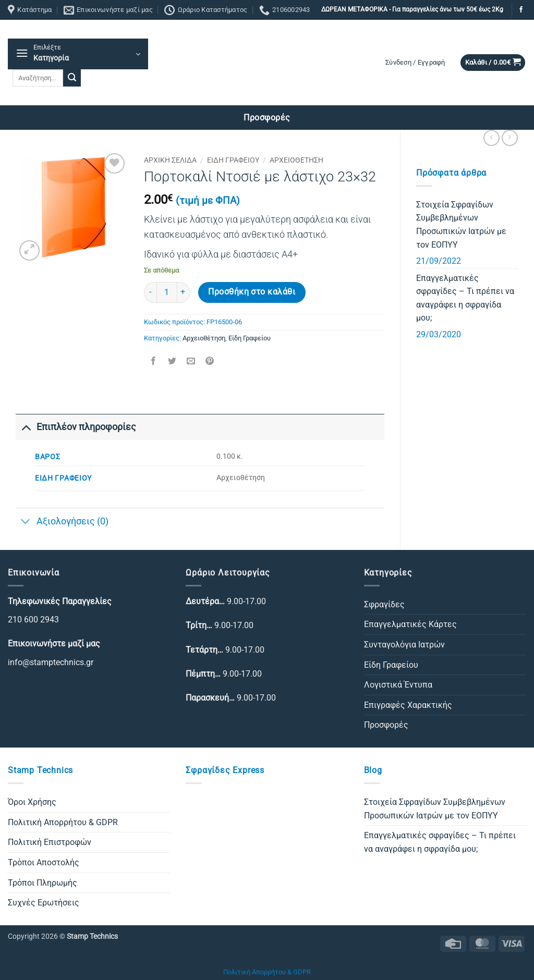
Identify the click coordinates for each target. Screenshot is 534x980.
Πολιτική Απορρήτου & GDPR (63, 822)
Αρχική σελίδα (170, 160)
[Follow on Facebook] (521, 10)
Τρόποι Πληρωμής (43, 883)
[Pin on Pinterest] (210, 362)
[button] (78, 54)
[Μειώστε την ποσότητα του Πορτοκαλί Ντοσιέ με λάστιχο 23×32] (150, 292)
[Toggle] (26, 427)
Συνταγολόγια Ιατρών (404, 645)
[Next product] (491, 138)
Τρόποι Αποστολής (44, 862)
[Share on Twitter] (172, 362)
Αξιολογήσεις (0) (62, 523)
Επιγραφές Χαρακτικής (408, 705)
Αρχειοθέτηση (296, 160)
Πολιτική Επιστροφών (50, 842)
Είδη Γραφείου (233, 160)
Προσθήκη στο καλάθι (252, 292)
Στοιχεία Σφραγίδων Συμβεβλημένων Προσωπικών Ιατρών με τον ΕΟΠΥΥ (461, 225)
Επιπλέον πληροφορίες (76, 427)
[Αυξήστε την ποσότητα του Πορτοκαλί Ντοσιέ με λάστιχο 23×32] (184, 292)
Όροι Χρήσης (32, 802)
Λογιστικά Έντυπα (398, 685)
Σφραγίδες (384, 604)
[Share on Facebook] (153, 362)
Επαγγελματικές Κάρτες (410, 624)
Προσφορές (386, 725)
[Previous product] (510, 138)
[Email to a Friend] (191, 362)
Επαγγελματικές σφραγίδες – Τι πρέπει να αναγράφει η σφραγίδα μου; (465, 298)
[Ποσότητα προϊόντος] (167, 292)
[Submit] (72, 78)
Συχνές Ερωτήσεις (44, 903)
